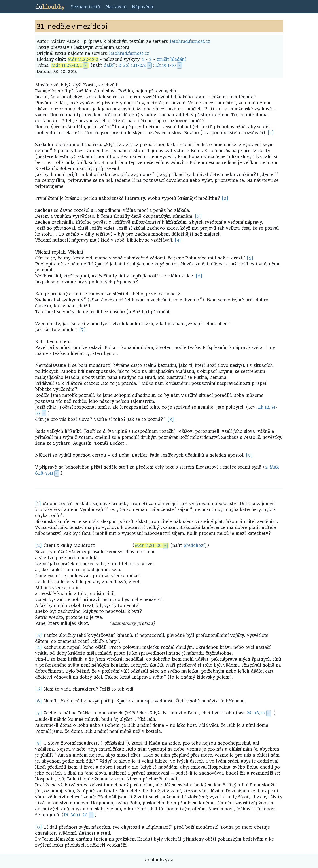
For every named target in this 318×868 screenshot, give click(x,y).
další (109, 65)
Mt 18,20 (256, 713)
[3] (198, 216)
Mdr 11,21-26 (148, 545)
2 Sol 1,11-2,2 (132, 65)
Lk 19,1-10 (166, 65)
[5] (250, 258)
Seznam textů (85, 7)
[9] (249, 455)
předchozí (194, 545)
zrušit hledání (171, 59)
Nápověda (142, 7)
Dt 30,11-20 (76, 815)
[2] (225, 198)
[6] (199, 276)
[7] (82, 330)
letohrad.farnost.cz (190, 41)
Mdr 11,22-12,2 (83, 59)
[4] (178, 240)
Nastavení (116, 7)
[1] (271, 133)
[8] (171, 419)
